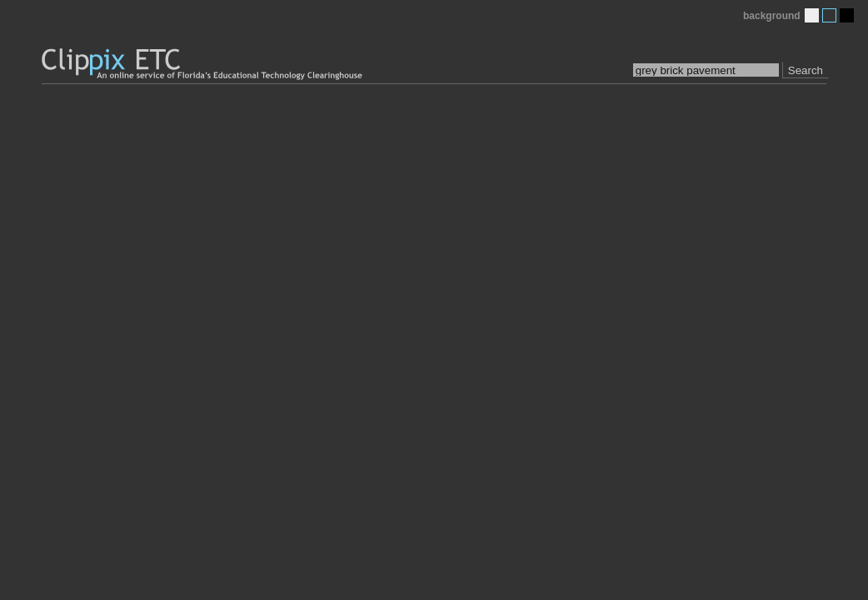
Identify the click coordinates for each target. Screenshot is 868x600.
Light (812, 15)
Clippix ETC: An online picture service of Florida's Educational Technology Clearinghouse (203, 65)
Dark (847, 15)
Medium (829, 15)
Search (806, 70)
